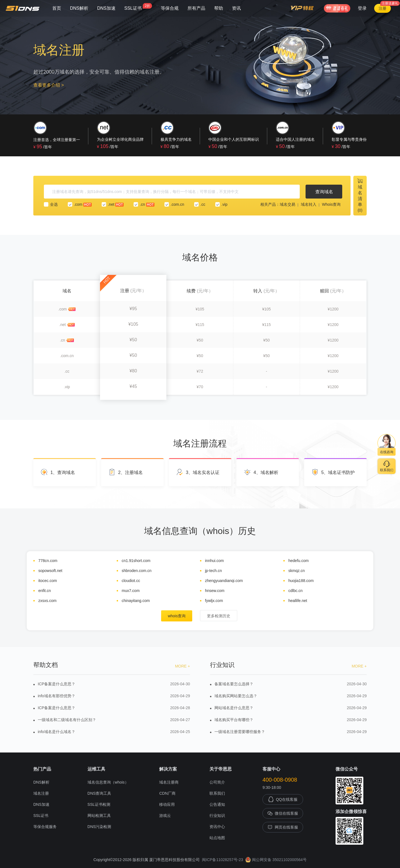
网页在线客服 (283, 827)
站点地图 (217, 838)
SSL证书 (138, 7)
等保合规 (170, 8)
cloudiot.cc (131, 581)
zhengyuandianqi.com (224, 581)
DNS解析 (79, 8)
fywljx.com (214, 601)
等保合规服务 (45, 827)
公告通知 (217, 804)
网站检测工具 (99, 816)
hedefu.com (298, 561)
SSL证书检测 (99, 804)
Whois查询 (331, 204)
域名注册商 (169, 782)
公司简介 (217, 782)
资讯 (236, 8)
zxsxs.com (47, 601)
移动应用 (167, 804)
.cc (200, 204)
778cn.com (48, 561)
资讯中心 (217, 827)
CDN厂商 (167, 793)
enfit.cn (45, 591)
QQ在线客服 (283, 799)
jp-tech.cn (213, 571)
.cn (144, 204)
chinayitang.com (136, 601)
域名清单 (360, 195)
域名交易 (287, 204)
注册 (382, 8)
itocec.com (48, 581)
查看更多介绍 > (49, 85)
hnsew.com (215, 591)
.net (113, 204)
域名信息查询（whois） (108, 782)
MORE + (182, 666)
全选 (51, 204)
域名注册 (41, 793)
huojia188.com (301, 581)
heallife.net (298, 601)
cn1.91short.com (136, 561)
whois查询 (177, 616)
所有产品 (196, 8)
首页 (57, 8)
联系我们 (217, 793)
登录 (362, 8)
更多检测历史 (219, 616)
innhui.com (214, 561)
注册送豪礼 (390, 3)
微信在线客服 (283, 813)
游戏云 (165, 816)
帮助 (219, 8)
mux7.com (131, 591)
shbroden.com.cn (137, 571)
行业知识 (217, 816)
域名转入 (309, 204)
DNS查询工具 (99, 793)
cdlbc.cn (295, 591)
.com (80, 204)
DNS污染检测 (99, 827)
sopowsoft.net (50, 571)
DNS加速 (106, 8)
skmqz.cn (297, 571)
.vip (221, 204)
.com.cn (174, 204)
